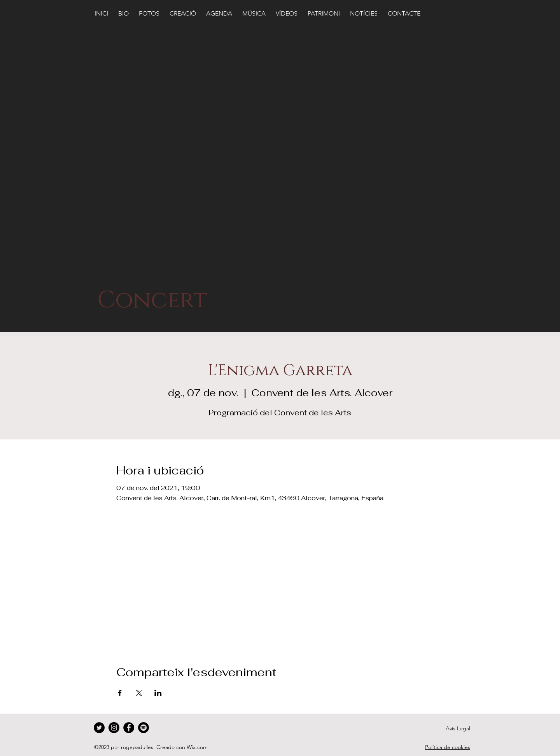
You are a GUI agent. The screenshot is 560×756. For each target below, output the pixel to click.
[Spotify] (143, 728)
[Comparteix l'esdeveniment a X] (139, 693)
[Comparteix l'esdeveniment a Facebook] (120, 693)
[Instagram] (114, 728)
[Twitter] (99, 728)
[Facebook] (129, 728)
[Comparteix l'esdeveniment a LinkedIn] (158, 693)
